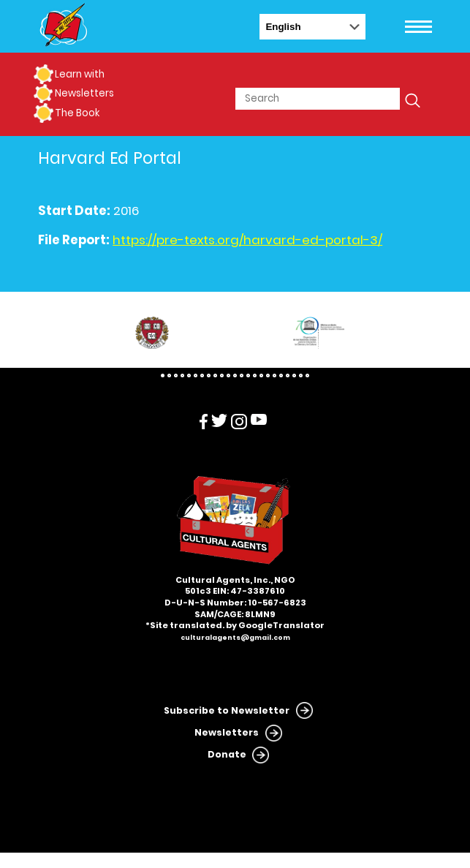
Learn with (80, 74)
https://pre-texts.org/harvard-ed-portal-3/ (247, 240)
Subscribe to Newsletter (227, 710)
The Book (77, 113)
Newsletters (84, 93)
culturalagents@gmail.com (235, 638)
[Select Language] (312, 27)
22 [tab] (301, 375)
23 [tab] (307, 375)
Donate (227, 754)
